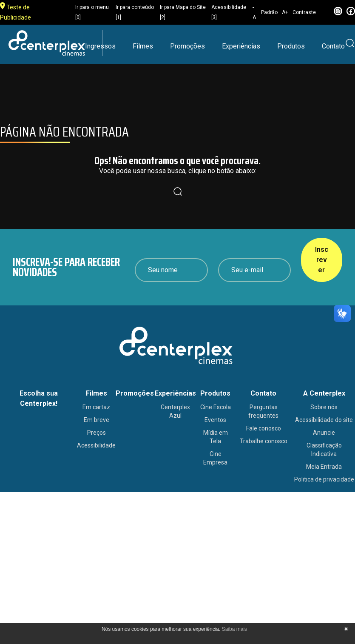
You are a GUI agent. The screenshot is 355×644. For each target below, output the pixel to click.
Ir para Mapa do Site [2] (183, 12)
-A (254, 12)
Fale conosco (264, 428)
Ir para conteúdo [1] (135, 12)
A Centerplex (324, 393)
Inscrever (322, 260)
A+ (285, 12)
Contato (333, 46)
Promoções (187, 46)
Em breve (97, 420)
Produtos (291, 46)
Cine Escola (216, 407)
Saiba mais (234, 629)
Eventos (215, 420)
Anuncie (324, 433)
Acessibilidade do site (324, 420)
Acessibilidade (96, 445)
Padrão (269, 12)
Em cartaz (96, 407)
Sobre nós (324, 407)
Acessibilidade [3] (229, 12)
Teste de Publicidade (16, 11)
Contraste (304, 12)
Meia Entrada (324, 467)
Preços (97, 433)
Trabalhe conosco (264, 441)
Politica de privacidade (324, 479)
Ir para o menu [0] (92, 12)
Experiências (241, 46)
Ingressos (100, 46)
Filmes (143, 46)
